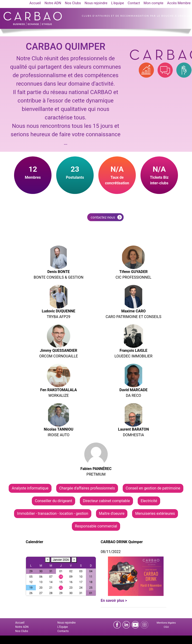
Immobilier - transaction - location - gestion (53, 513)
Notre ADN (53, 3)
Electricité (149, 501)
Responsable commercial (96, 526)
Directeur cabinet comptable (106, 501)
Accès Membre (179, 3)
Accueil (35, 3)
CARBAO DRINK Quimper (122, 542)
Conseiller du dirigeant (54, 501)
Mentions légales (166, 623)
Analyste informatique (30, 488)
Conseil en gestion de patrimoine (153, 488)
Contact (134, 3)
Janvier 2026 (61, 560)
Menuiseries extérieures (155, 513)
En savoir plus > (114, 600)
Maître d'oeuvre (112, 513)
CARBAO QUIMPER (66, 47)
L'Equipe (63, 627)
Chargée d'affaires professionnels (87, 488)
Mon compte (153, 3)
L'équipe (117, 3)
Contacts (63, 631)
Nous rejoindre (96, 3)
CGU (166, 627)
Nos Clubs (73, 3)
